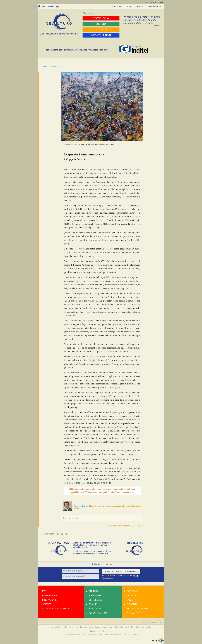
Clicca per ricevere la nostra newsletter (121, 572)
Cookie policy (95, 631)
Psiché (93, 604)
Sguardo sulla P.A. (138, 609)
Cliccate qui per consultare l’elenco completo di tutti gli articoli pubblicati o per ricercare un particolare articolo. (92, 545)
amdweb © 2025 (157, 623)
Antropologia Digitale (56, 609)
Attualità (132, 613)
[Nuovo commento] (70, 518)
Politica (54, 67)
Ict (44, 591)
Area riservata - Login (51, 6)
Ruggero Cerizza (81, 506)
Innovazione (49, 600)
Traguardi (95, 609)
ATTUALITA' (43, 67)
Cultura (94, 591)
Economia (133, 591)
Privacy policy (107, 631)
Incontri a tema (98, 613)
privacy (133, 576)
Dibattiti (132, 604)
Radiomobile (50, 596)
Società (131, 600)
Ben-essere (96, 600)
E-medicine (95, 596)
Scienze (47, 604)
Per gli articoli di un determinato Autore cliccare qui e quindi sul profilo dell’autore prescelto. (92, 552)
